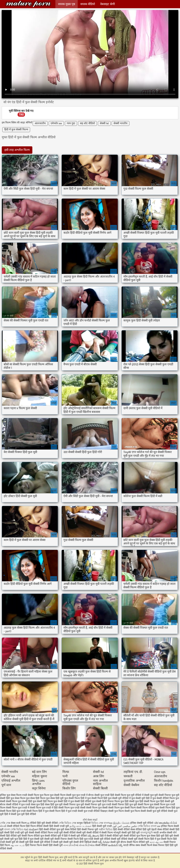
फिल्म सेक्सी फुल (68, 795)
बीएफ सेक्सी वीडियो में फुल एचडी (15, 805)
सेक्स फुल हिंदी (38, 805)
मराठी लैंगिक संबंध (132, 845)
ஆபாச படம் (17, 845)
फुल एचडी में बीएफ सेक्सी (88, 795)
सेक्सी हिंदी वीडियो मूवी (10, 836)
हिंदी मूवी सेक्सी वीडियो (47, 823)
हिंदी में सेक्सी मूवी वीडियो (75, 836)
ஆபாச (159, 842)
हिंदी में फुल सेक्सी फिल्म (16, 130)
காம (152, 842)
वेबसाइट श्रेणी (107, 4)
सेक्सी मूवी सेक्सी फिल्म (139, 839)
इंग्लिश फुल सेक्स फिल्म (11, 795)
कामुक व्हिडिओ (84, 823)
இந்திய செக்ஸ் (121, 823)
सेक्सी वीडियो (102, 845)
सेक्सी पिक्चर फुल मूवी (74, 805)
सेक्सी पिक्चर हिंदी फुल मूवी (124, 805)
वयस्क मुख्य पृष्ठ (67, 4)
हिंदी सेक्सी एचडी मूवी (59, 826)
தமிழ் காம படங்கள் (81, 826)
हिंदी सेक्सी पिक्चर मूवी (88, 829)
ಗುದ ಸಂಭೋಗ (31, 829)
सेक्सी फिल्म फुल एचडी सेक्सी (72, 808)
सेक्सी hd (104, 123)
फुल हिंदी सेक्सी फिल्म (145, 801)
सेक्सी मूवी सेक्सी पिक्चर (56, 839)
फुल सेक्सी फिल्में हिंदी (97, 798)
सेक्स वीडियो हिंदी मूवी (141, 829)
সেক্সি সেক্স (5, 823)
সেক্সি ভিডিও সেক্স (67, 823)
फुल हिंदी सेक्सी (127, 801)
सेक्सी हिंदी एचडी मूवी (14, 833)
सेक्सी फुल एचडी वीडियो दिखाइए (93, 811)
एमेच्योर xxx (56, 123)
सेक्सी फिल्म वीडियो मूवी (138, 842)
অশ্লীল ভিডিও (106, 829)
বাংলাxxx (108, 823)
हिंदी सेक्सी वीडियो (121, 829)
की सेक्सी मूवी (23, 842)
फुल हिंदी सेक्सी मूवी (165, 801)
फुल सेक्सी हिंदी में (62, 801)
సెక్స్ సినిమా (104, 842)
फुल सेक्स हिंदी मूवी (55, 798)
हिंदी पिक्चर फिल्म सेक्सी (37, 845)
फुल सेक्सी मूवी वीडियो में (119, 798)
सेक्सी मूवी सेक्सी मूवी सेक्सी (66, 842)
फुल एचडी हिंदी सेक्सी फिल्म (113, 795)
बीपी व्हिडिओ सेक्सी (89, 842)
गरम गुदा (71, 123)
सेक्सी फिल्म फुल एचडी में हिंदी (44, 808)
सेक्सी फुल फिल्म (116, 811)
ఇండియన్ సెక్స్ (115, 845)
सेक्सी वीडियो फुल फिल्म (135, 836)
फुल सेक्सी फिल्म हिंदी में (75, 798)
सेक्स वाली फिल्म (19, 823)
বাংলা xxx (156, 826)
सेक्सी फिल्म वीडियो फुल (148, 808)
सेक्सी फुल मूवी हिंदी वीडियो (23, 814)
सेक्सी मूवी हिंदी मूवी (131, 833)
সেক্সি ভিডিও (144, 826)
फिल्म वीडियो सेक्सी (40, 826)
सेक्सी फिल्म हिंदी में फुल (37, 811)
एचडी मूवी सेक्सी (62, 833)
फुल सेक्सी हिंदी (25, 801)
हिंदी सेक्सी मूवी (56, 845)
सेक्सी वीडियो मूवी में (54, 836)
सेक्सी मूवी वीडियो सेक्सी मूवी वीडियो (111, 839)
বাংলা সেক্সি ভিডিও (14, 829)
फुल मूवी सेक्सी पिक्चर (160, 795)
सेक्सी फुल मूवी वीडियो (157, 811)
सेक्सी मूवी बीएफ (118, 842)
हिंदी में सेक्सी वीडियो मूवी (112, 836)
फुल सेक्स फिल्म (18, 798)
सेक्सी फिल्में (146, 845)
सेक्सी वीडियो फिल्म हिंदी (19, 826)
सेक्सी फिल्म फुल (146, 805)
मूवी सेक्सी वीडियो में (92, 833)
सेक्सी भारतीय (120, 123)
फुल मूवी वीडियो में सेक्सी (138, 795)
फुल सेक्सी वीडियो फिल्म (164, 798)
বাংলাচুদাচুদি (147, 833)
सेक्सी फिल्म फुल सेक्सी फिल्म (122, 808)
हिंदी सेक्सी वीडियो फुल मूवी (52, 829)
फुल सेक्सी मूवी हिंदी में (142, 798)
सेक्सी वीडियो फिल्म (44, 833)
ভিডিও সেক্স (97, 823)
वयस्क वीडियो (88, 4)
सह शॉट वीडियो (87, 123)
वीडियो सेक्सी (75, 833)
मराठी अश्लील (160, 833)
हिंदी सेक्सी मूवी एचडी (102, 826)
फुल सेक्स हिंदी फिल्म (36, 798)
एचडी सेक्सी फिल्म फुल (33, 795)
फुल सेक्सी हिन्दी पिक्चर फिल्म (106, 801)
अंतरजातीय (40, 123)
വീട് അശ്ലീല (162, 823)
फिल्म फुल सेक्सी (52, 795)
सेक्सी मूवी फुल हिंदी (14, 839)
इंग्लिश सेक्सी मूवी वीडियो (142, 823)
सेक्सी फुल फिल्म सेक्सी (135, 811)
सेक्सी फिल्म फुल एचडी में (18, 808)
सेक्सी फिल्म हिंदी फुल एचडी (13, 811)
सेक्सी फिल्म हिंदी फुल (169, 808)
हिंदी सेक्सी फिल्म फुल (28, 4)
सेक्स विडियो (71, 829)
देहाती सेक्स (157, 829)
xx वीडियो (32, 823)
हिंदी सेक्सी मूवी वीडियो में (41, 842)
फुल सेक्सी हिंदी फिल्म (43, 801)
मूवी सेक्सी (30, 833)
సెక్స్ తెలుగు (93, 836)
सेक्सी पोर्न (172, 833)
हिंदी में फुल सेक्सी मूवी (34, 839)
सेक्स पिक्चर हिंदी (161, 845)
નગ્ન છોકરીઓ (71, 845)
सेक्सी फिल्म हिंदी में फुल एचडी (63, 811)
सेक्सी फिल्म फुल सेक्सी (97, 808)
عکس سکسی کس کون (125, 826)
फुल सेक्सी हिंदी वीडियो (81, 801)
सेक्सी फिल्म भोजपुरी (111, 833)
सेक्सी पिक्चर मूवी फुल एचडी (98, 805)
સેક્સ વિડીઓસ (87, 845)
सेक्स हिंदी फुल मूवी (54, 805)
